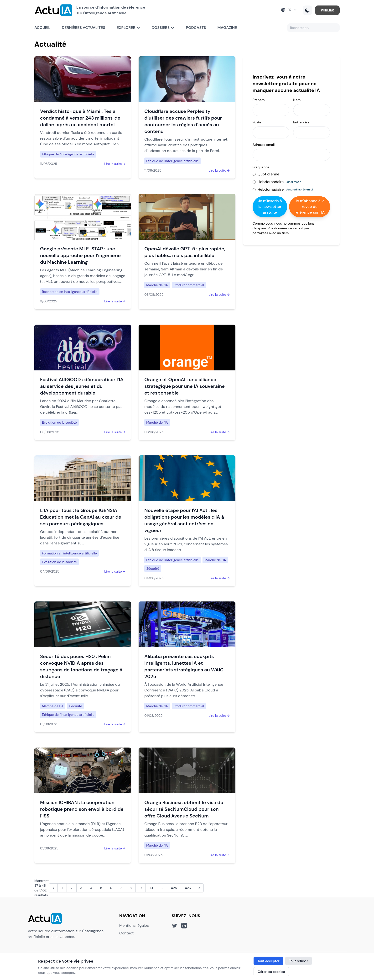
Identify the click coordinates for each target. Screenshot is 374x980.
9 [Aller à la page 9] (141, 888)
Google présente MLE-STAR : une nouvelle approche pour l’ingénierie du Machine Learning (80, 255)
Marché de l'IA (157, 285)
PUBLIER (327, 10)
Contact (126, 933)
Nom (297, 100)
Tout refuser (299, 961)
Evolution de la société (59, 422)
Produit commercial (189, 285)
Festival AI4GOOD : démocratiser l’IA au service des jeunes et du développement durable (82, 386)
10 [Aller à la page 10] (151, 888)
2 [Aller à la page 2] (72, 888)
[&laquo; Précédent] (53, 888)
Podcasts (196, 28)
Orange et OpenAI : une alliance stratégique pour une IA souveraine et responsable (184, 386)
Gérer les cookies (271, 972)
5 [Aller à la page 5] (101, 888)
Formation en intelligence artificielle (69, 553)
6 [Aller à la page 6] (111, 888)
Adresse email (264, 145)
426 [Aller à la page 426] (188, 888)
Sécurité (153, 569)
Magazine (227, 28)
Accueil (42, 28)
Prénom (259, 100)
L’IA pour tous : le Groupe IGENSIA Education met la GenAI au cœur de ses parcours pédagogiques (81, 517)
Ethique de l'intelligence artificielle (68, 154)
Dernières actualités (83, 28)
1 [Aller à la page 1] (62, 888)
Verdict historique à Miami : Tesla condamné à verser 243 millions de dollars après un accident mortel (80, 118)
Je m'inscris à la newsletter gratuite (270, 207)
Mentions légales (134, 925)
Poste (257, 122)
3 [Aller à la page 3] (81, 888)
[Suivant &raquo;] (199, 888)
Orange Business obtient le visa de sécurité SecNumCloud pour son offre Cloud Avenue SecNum (184, 809)
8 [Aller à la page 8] (131, 888)
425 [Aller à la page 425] (174, 888)
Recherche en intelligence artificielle (70, 292)
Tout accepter (268, 961)
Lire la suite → (115, 164)
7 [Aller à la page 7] (121, 888)
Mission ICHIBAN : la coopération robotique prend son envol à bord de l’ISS (82, 809)
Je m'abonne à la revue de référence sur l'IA (310, 207)
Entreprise (301, 122)
